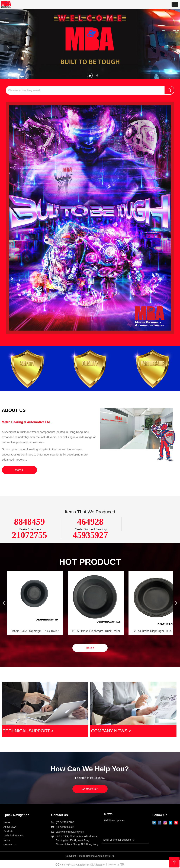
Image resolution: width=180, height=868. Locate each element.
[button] (175, 4)
